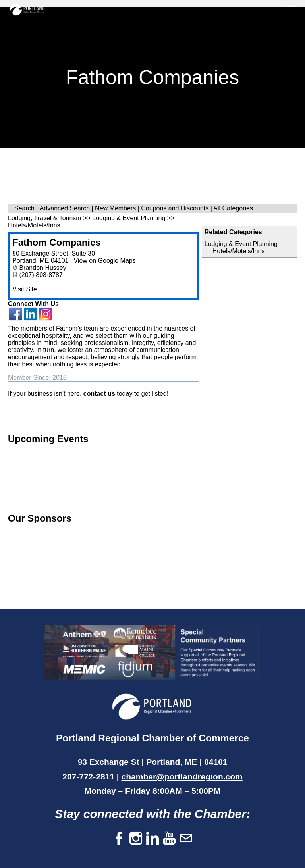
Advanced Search (65, 208)
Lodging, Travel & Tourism (45, 218)
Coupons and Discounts (175, 208)
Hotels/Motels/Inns (239, 251)
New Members (115, 208)
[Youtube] (169, 839)
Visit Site (25, 289)
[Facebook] (119, 839)
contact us (99, 394)
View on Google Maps (104, 261)
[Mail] (186, 839)
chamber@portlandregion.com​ (182, 777)
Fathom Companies (57, 242)
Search (24, 208)
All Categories (233, 208)
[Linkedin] (152, 839)
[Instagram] (136, 839)
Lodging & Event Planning (241, 244)
